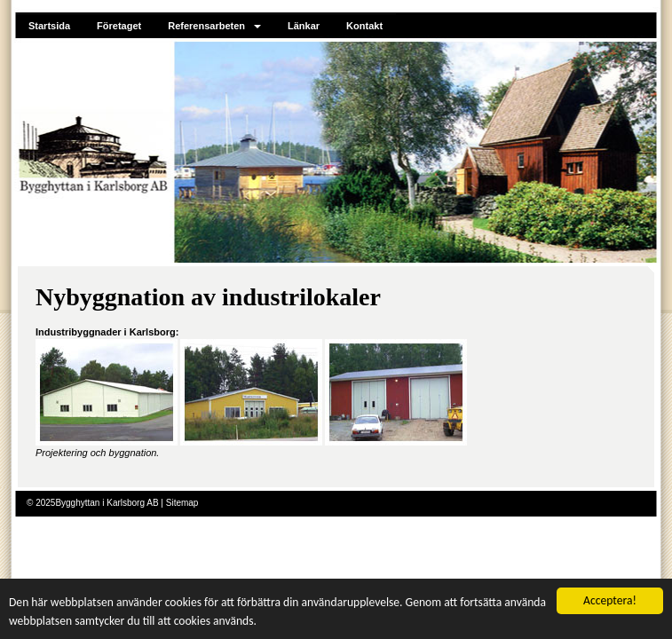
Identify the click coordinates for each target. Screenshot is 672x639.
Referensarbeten (214, 26)
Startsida (49, 26)
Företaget (119, 26)
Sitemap (182, 503)
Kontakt (364, 26)
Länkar (304, 26)
